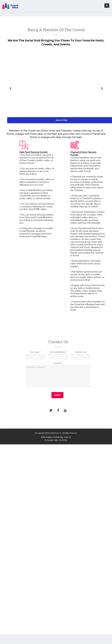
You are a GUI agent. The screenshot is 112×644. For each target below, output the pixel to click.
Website (81, 352)
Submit (57, 395)
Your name (35, 352)
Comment (58, 363)
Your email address (58, 352)
